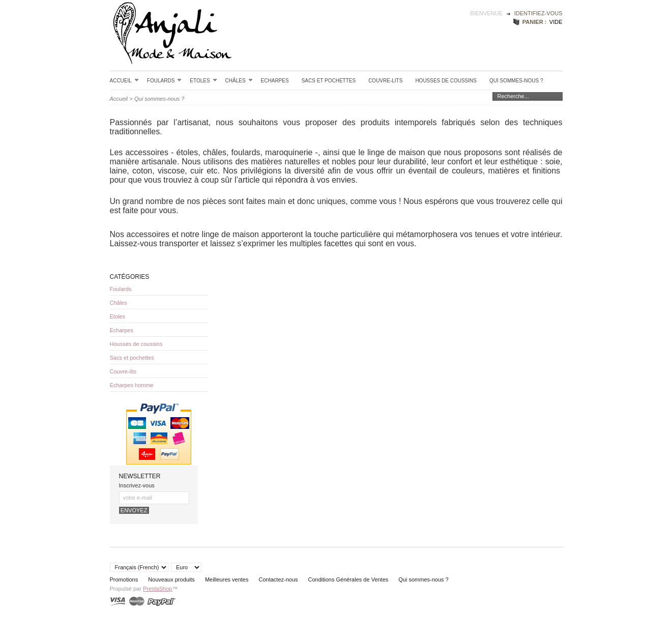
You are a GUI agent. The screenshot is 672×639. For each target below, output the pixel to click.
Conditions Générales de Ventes (348, 579)
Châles (239, 80)
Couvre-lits (385, 81)
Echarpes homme (132, 385)
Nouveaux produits (171, 579)
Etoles (203, 80)
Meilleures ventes (227, 579)
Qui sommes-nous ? (516, 81)
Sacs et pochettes (329, 81)
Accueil (124, 80)
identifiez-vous (538, 13)
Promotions (124, 579)
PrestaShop (157, 589)
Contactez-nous (278, 579)
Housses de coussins (446, 81)
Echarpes (275, 81)
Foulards (164, 80)
